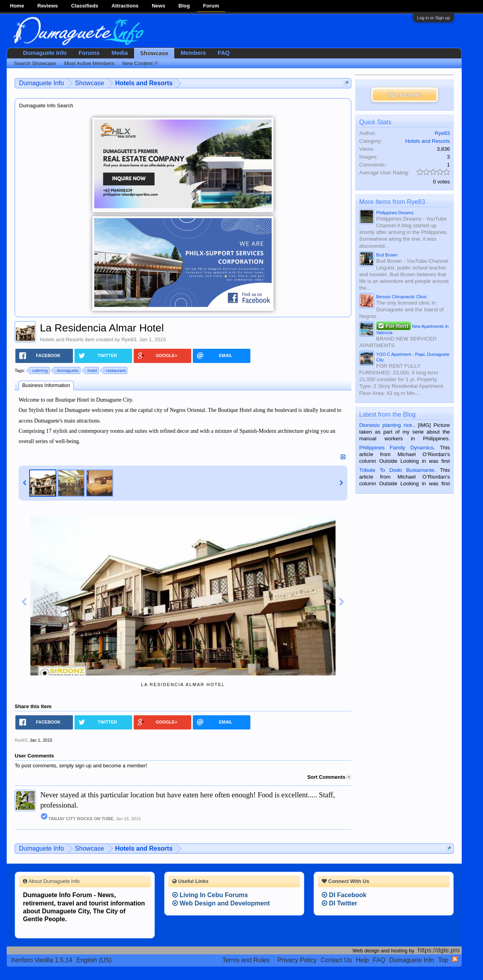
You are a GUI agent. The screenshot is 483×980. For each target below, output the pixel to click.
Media (120, 53)
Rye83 (129, 339)
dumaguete (66, 370)
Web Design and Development (221, 903)
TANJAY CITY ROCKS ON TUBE (77, 819)
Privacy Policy (297, 960)
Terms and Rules (246, 960)
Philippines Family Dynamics (396, 448)
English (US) (94, 960)
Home (17, 6)
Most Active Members (89, 63)
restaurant (115, 370)
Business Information (46, 385)
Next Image (342, 602)
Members (193, 53)
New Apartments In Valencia (412, 329)
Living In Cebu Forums (210, 895)
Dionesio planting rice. (386, 425)
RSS (455, 959)
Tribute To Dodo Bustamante (397, 470)
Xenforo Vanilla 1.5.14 (41, 960)
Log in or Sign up (434, 18)
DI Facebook (344, 895)
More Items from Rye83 (392, 202)
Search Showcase (35, 63)
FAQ (224, 53)
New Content (140, 63)
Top (443, 960)
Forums (89, 53)
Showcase (154, 53)
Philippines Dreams (395, 213)
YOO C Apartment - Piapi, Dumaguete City (413, 357)
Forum (211, 6)
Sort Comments (329, 777)
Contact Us (336, 960)
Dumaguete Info (45, 53)
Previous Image (24, 602)
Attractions (125, 6)
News (159, 6)
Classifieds (85, 6)
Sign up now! (405, 94)
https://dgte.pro (439, 950)
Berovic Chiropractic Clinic (401, 297)
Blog (184, 6)
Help (362, 960)
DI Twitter (339, 903)
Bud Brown (387, 255)
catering (39, 370)
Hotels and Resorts (62, 339)
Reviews (48, 6)
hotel (91, 370)
